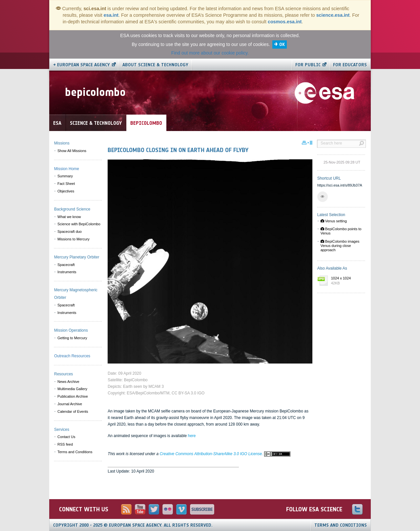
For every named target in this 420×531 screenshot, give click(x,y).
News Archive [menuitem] (68, 382)
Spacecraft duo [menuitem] (70, 232)
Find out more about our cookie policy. (210, 53)
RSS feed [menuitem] (65, 444)
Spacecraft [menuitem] (66, 265)
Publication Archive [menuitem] (73, 396)
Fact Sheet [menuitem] (66, 184)
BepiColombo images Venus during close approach (340, 246)
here (192, 436)
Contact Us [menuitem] (66, 437)
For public (308, 65)
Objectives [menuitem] (66, 191)
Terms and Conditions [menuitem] (75, 452)
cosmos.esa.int (285, 22)
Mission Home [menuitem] (67, 169)
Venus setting (334, 221)
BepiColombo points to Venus (341, 231)
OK (282, 44)
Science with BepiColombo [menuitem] (79, 224)
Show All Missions (72, 151)
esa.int (111, 15)
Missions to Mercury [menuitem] (73, 239)
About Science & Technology (155, 65)
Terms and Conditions (341, 525)
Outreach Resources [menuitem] (72, 356)
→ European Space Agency (82, 65)
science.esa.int (333, 15)
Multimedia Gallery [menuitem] (72, 389)
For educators (350, 65)
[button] (323, 197)
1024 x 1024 (347, 281)
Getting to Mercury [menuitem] (72, 338)
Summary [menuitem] (65, 176)
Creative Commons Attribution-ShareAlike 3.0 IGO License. (225, 454)
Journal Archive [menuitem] (70, 404)
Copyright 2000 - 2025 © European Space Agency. (133, 525)
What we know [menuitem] (69, 217)
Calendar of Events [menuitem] (73, 411)
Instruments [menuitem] (67, 272)
